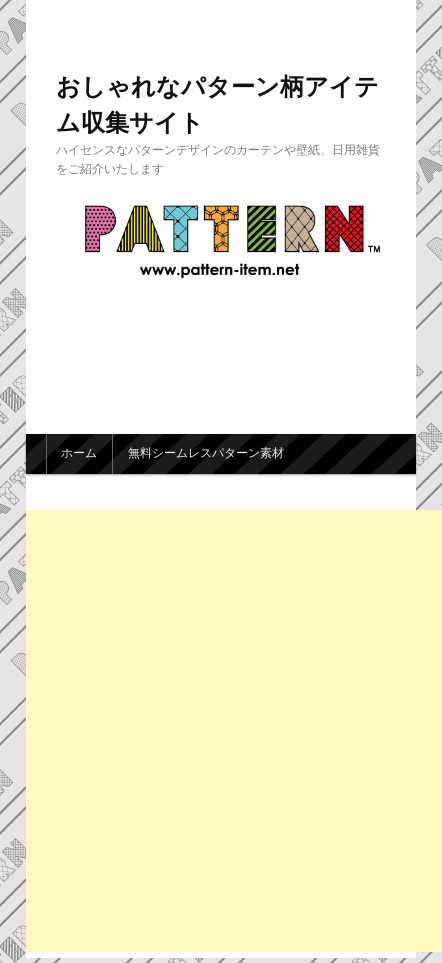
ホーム (79, 453)
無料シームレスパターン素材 (206, 453)
